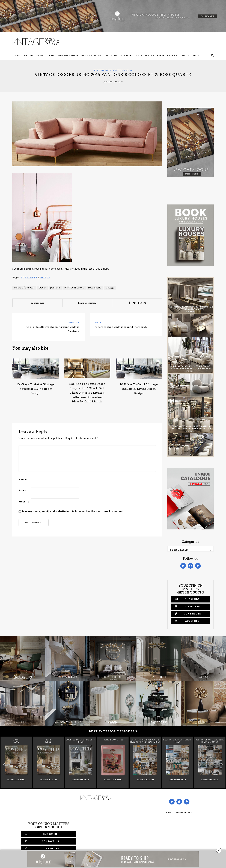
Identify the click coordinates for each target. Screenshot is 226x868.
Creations (21, 55)
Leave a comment (87, 303)
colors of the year (24, 288)
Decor (42, 288)
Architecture (145, 55)
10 (41, 278)
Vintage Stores (68, 55)
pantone (55, 288)
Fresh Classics (167, 55)
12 (48, 278)
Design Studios (92, 55)
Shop (196, 55)
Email (23, 491)
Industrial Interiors (119, 55)
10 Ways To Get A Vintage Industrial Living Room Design (35, 389)
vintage (110, 288)
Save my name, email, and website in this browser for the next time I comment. (73, 512)
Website (24, 502)
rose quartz (95, 288)
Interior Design (124, 70)
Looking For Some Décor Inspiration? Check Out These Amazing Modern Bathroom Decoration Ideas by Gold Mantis (87, 393)
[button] (222, 765)
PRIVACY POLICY (184, 813)
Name (23, 480)
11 (45, 278)
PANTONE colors (74, 288)
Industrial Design (43, 55)
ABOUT (170, 813)
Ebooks (185, 55)
